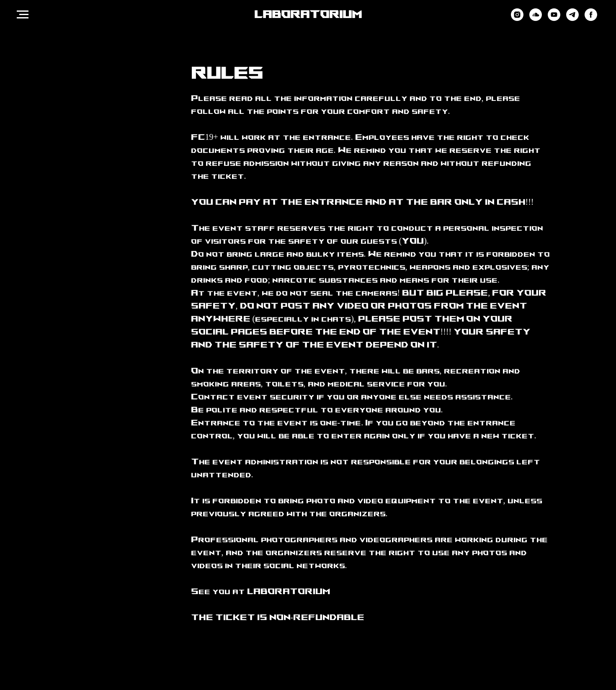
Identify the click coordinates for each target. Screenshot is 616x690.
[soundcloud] (536, 19)
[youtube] (554, 19)
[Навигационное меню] (23, 15)
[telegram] (572, 19)
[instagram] (517, 19)
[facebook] (591, 19)
